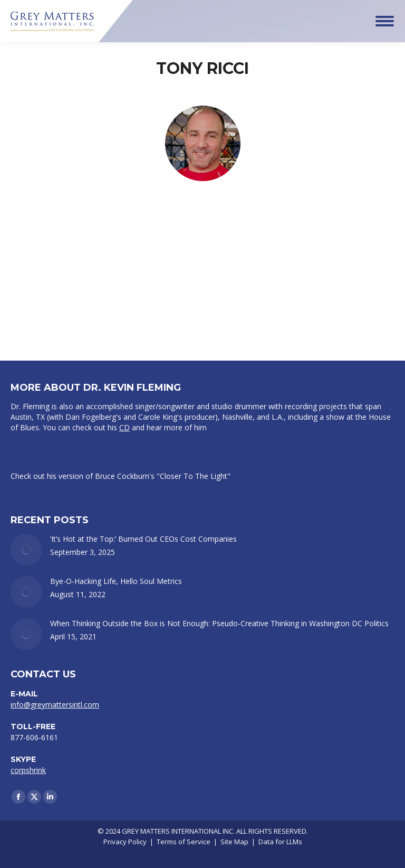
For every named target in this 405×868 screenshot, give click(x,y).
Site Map (234, 842)
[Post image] (26, 550)
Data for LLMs (280, 842)
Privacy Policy (125, 842)
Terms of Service (184, 842)
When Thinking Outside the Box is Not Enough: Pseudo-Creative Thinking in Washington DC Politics (219, 623)
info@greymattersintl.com (55, 705)
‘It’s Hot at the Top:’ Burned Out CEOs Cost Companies (143, 539)
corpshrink (28, 770)
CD (124, 427)
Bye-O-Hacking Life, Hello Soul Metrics (116, 581)
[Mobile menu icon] (385, 21)
